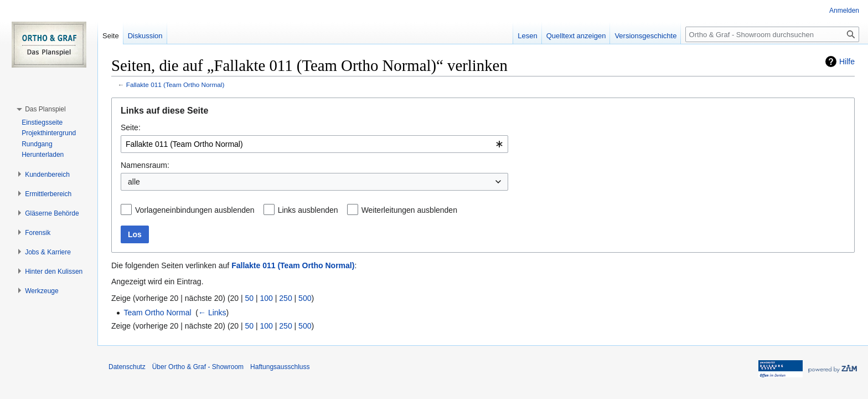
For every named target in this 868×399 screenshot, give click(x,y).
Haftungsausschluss (280, 367)
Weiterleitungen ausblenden (409, 210)
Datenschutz (127, 367)
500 (305, 298)
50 (250, 298)
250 (285, 298)
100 (267, 298)
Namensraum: (145, 165)
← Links (212, 313)
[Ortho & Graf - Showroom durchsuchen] (772, 34)
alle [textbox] (134, 182)
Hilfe (847, 62)
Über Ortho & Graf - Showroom (198, 367)
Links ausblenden (308, 210)
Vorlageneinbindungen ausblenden (195, 210)
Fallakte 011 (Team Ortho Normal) (175, 85)
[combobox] (314, 144)
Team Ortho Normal (157, 313)
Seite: (131, 127)
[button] (45, 109)
